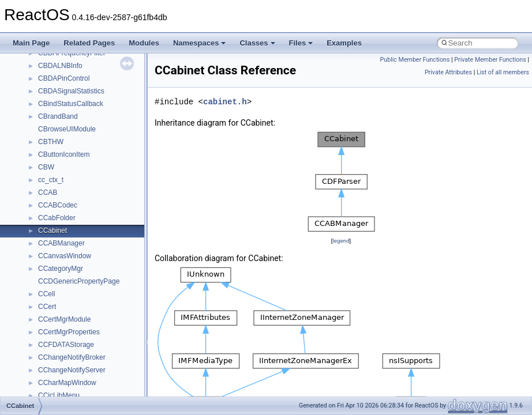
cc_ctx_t (51, 180)
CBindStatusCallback (71, 104)
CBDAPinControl (64, 78)
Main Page (31, 43)
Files (301, 43)
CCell (46, 294)
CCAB (48, 193)
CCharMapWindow (67, 383)
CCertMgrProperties (69, 332)
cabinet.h (225, 102)
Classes (257, 43)
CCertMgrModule (64, 319)
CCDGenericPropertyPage (79, 281)
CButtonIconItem (64, 154)
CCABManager (61, 243)
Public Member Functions (415, 60)
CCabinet (53, 231)
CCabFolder (57, 218)
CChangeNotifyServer (72, 370)
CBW (46, 167)
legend (341, 241)
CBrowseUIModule (67, 129)
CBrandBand (58, 116)
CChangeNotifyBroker (72, 357)
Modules (144, 43)
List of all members (503, 72)
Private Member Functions (490, 60)
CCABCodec (58, 205)
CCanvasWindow (65, 256)
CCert (47, 307)
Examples (344, 43)
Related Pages (89, 43)
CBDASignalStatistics (71, 91)
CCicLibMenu (59, 395)
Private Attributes (448, 72)
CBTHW (51, 142)
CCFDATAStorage (66, 345)
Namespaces (200, 43)
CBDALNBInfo (60, 66)
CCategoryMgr (61, 269)
